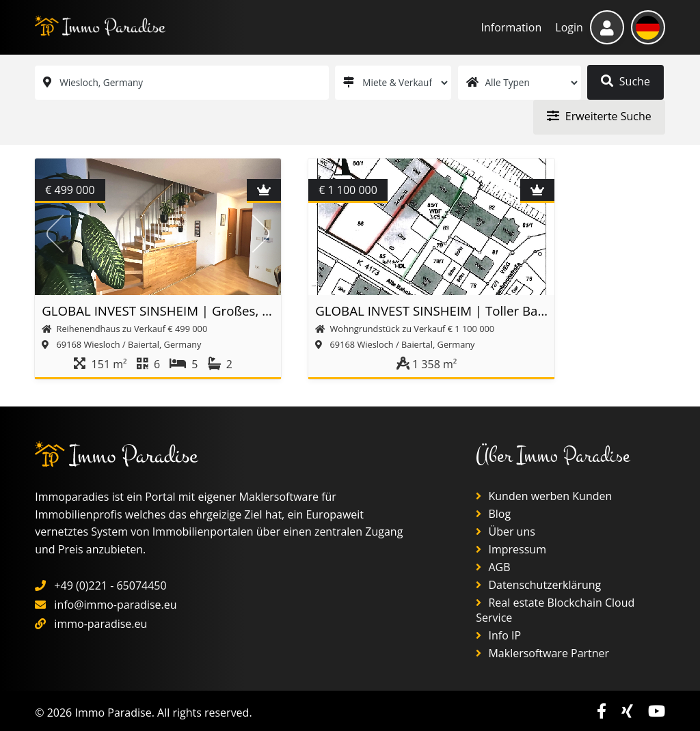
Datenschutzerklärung (538, 585)
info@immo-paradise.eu (115, 605)
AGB (493, 567)
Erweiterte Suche (599, 116)
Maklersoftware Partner (542, 653)
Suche (625, 81)
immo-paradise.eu (100, 624)
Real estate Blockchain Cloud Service (555, 610)
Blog (493, 514)
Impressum (511, 549)
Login (569, 27)
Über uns (506, 532)
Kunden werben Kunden (544, 496)
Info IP (498, 635)
